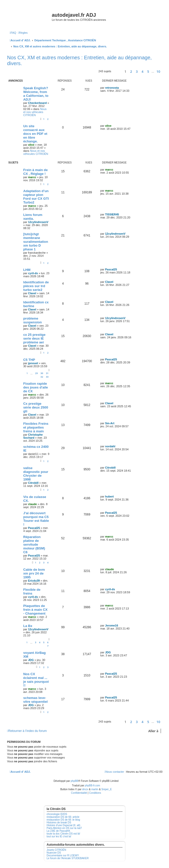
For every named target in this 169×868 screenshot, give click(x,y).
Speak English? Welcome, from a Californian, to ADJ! (36, 94)
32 (42, 377)
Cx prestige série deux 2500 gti (36, 407)
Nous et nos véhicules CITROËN (35, 112)
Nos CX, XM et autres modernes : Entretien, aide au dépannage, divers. (79, 60)
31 (47, 373)
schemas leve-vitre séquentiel (35, 700)
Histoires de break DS (59, 823)
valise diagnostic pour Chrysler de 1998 (36, 474)
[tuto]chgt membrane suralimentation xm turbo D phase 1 (36, 242)
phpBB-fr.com (93, 786)
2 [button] (131, 71)
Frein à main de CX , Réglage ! (35, 172)
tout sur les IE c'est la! (59, 836)
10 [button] (158, 71)
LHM (27, 270)
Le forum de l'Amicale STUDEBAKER (68, 858)
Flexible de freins (32, 592)
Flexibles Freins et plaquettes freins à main (36, 427)
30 (42, 373)
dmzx (85, 789)
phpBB (75, 781)
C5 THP (29, 360)
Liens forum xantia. (33, 217)
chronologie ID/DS (57, 814)
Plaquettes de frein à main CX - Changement (35, 610)
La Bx (28, 626)
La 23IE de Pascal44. (59, 831)
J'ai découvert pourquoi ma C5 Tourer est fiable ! (36, 519)
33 (47, 377)
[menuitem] (13, 33)
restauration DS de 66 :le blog (63, 820)
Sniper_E (106, 789)
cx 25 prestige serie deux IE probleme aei (34, 338)
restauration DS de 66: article (63, 817)
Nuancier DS (54, 853)
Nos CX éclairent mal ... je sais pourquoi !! (36, 680)
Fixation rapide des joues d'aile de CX (36, 387)
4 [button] (142, 71)
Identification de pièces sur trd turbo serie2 (36, 286)
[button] (117, 71)
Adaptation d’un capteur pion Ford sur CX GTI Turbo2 (36, 197)
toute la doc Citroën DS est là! (64, 834)
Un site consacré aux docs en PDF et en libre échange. (35, 134)
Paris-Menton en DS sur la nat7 (64, 828)
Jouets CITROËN (56, 850)
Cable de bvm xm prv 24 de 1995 (34, 573)
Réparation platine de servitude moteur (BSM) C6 (34, 544)
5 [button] (148, 71)
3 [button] (137, 71)
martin (95, 789)
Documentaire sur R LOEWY (63, 855)
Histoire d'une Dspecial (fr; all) (64, 825)
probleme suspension (32, 320)
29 (36, 373)
